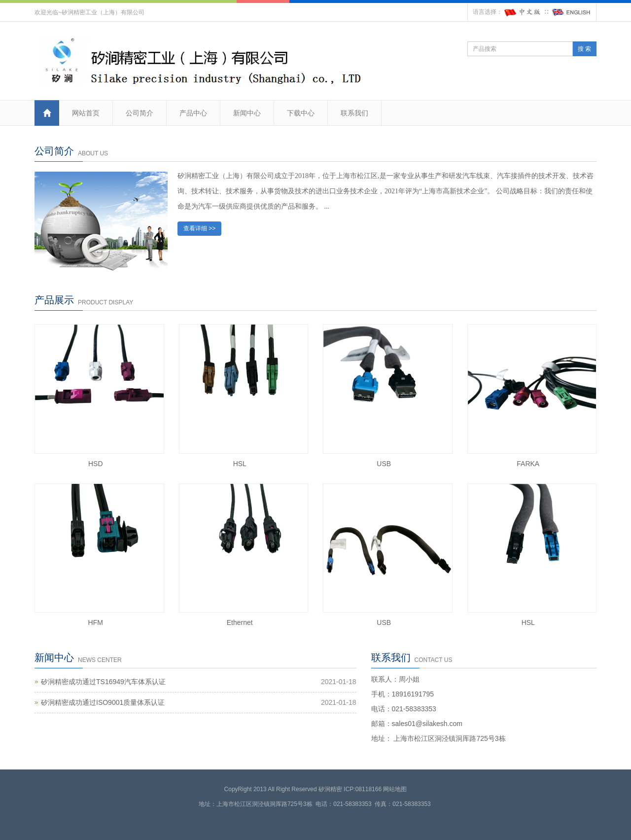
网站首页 (86, 113)
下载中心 (301, 113)
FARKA (528, 464)
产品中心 (193, 113)
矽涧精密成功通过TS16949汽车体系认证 (103, 682)
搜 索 (584, 49)
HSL (240, 464)
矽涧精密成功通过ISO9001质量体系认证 (103, 702)
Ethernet (240, 622)
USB (384, 464)
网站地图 (395, 789)
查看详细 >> (199, 228)
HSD (96, 464)
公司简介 (140, 113)
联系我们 (354, 113)
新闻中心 (247, 113)
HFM (96, 622)
